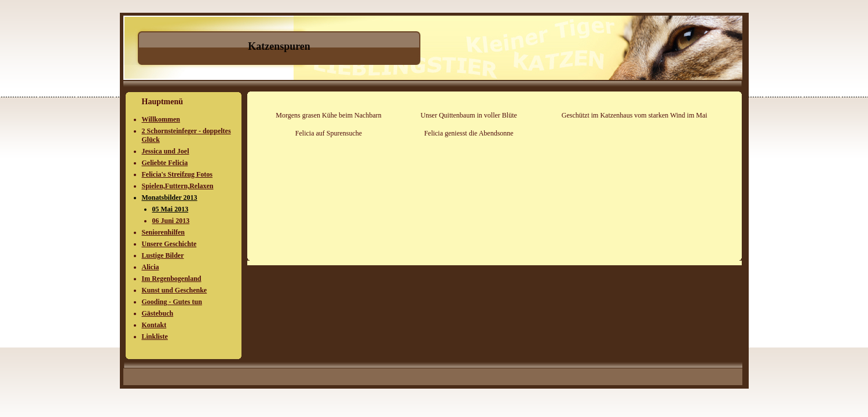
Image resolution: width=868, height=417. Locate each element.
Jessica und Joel (166, 151)
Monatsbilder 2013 (170, 197)
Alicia (151, 267)
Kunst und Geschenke (175, 290)
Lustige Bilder (163, 255)
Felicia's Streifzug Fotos (177, 174)
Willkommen (161, 119)
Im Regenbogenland (172, 279)
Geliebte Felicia (165, 163)
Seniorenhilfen (163, 232)
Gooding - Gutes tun (172, 302)
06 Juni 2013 (171, 221)
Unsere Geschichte (169, 244)
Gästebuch (158, 313)
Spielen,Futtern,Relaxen (178, 186)
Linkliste (155, 336)
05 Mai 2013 (171, 209)
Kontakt (154, 325)
